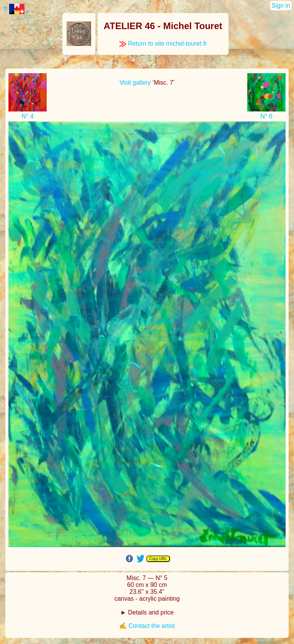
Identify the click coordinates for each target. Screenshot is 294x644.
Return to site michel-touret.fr (163, 43)
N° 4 (27, 116)
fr (14, 9)
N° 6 (266, 116)
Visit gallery (135, 83)
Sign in (281, 6)
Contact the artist (152, 626)
